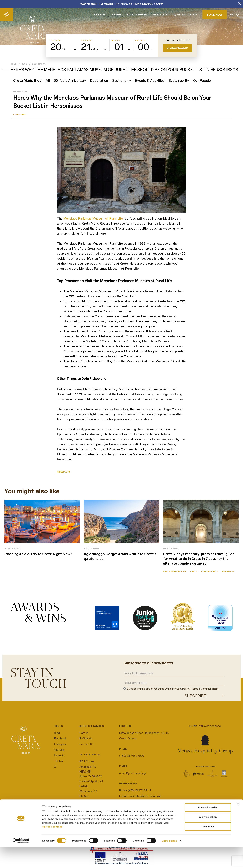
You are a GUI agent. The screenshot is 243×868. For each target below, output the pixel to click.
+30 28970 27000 (185, 15)
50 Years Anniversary (70, 80)
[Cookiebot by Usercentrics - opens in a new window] (21, 862)
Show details (169, 862)
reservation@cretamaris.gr (144, 796)
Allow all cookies (208, 828)
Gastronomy (121, 80)
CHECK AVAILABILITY (177, 48)
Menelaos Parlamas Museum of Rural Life (93, 218)
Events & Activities (150, 80)
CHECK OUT (87, 40)
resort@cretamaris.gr (133, 773)
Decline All (208, 847)
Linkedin (59, 755)
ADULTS (116, 40)
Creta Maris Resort (175, 571)
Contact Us (86, 744)
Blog (24, 64)
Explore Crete (210, 571)
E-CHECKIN (100, 15)
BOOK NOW (215, 15)
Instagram (60, 744)
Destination (39, 64)
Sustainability (179, 80)
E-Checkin (86, 739)
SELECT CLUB (160, 15)
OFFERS (117, 15)
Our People (202, 80)
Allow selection (208, 838)
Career (84, 733)
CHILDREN (140, 40)
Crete (194, 571)
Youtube (59, 750)
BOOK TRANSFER (137, 15)
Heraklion (228, 571)
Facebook (60, 739)
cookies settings (52, 848)
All (48, 80)
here (216, 689)
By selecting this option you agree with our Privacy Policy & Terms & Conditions (173, 689)
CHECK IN (55, 40)
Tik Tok (59, 761)
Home (14, 64)
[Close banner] (238, 825)
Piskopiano (20, 114)
